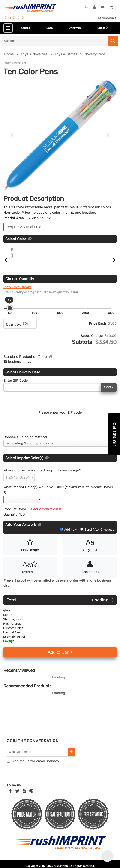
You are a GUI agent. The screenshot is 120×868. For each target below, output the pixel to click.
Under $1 (103, 28)
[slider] (10, 313)
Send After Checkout (97, 535)
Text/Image (30, 572)
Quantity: (13, 330)
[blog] (24, 796)
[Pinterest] (31, 796)
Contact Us (90, 572)
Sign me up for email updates (35, 766)
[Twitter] (17, 796)
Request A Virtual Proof (24, 227)
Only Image (30, 550)
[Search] (55, 41)
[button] (114, 434)
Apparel (26, 28)
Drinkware (75, 28)
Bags (49, 28)
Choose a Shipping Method (25, 442)
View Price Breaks (17, 292)
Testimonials (106, 18)
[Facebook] (10, 796)
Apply (109, 393)
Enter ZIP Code (16, 386)
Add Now (69, 535)
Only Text (90, 550)
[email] (38, 757)
